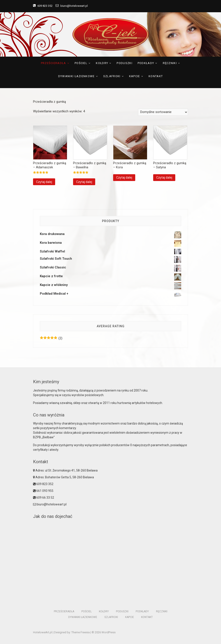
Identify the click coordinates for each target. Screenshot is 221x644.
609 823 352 (43, 6)
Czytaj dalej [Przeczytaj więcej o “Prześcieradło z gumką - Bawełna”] (84, 182)
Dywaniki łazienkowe (76, 76)
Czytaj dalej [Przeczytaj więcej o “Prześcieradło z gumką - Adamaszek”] (44, 182)
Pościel (81, 63)
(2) (51, 338)
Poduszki (124, 63)
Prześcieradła (53, 63)
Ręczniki (170, 63)
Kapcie (135, 76)
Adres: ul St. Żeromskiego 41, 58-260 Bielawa (65, 470)
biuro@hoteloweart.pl (72, 6)
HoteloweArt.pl (43, 632)
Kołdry (102, 63)
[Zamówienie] (163, 112)
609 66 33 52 (44, 498)
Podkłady (146, 63)
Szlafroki (112, 76)
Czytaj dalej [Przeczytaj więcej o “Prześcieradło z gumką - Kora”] (124, 178)
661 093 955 (43, 491)
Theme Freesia (81, 632)
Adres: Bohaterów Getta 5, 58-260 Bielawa (63, 477)
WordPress (109, 632)
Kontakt (156, 76)
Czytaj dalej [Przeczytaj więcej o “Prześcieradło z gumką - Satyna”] (164, 178)
